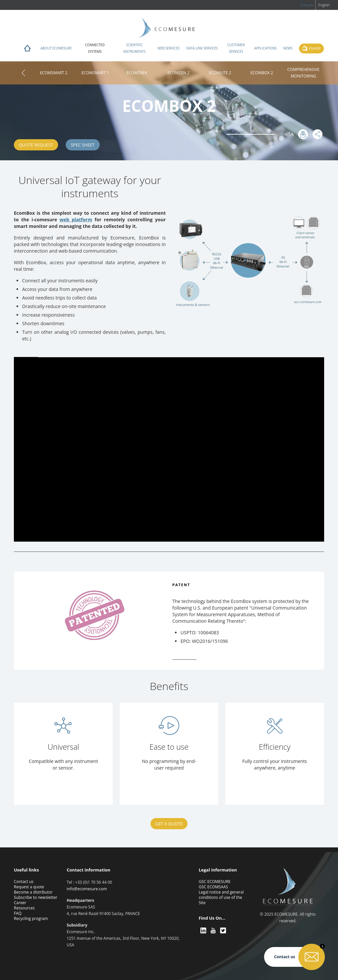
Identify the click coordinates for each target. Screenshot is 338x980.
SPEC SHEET (83, 145)
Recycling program (31, 918)
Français (307, 5)
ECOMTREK (137, 73)
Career (20, 903)
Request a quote (29, 887)
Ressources (24, 908)
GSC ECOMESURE (215, 882)
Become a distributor (33, 892)
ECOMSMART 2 (54, 73)
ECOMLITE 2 (220, 73)
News (288, 48)
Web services (169, 48)
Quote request (36, 145)
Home (27, 50)
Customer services (236, 48)
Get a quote (169, 824)
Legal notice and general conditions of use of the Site (221, 897)
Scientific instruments (134, 48)
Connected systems (95, 48)
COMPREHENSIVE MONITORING (303, 73)
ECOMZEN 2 (178, 73)
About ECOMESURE (56, 48)
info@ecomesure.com (87, 889)
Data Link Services (202, 48)
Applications (265, 48)
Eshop (315, 48)
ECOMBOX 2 (262, 73)
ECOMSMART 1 (95, 73)
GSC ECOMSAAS (213, 887)
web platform (76, 220)
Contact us (24, 882)
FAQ (18, 913)
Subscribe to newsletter (36, 897)
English (324, 5)
